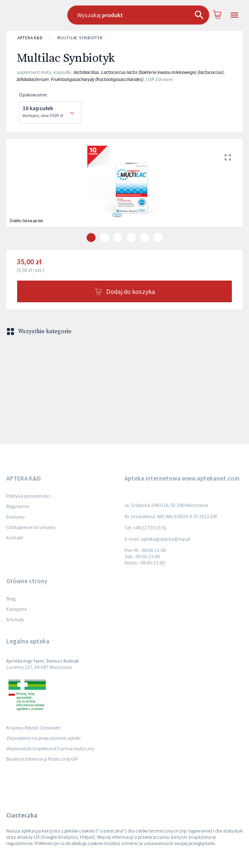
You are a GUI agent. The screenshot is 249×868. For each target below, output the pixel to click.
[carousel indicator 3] (118, 238)
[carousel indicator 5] (145, 238)
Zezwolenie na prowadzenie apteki (43, 738)
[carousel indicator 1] (91, 238)
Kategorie (17, 609)
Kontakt (15, 538)
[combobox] (138, 15)
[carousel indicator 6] (158, 238)
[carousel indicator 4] (131, 238)
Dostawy (16, 517)
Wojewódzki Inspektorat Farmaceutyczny (51, 748)
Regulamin (18, 506)
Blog (11, 598)
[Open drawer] (234, 15)
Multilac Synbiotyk (80, 38)
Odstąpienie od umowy (31, 527)
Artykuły (15, 619)
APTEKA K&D (30, 38)
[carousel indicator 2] (104, 238)
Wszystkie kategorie (40, 332)
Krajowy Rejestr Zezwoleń (33, 728)
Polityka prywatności (28, 496)
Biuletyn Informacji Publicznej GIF (42, 759)
